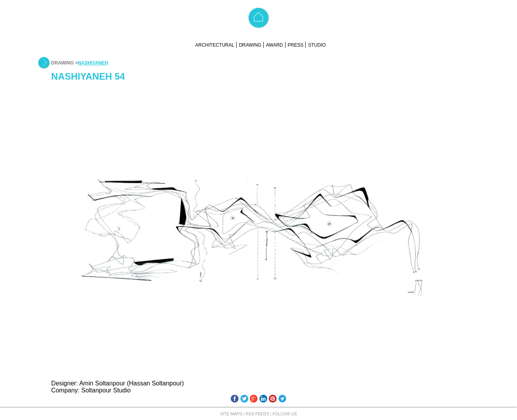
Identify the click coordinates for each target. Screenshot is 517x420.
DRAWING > (64, 63)
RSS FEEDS (257, 414)
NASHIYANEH (93, 63)
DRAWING (250, 45)
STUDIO (317, 45)
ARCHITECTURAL (215, 45)
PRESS (296, 45)
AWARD (275, 45)
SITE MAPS (231, 414)
